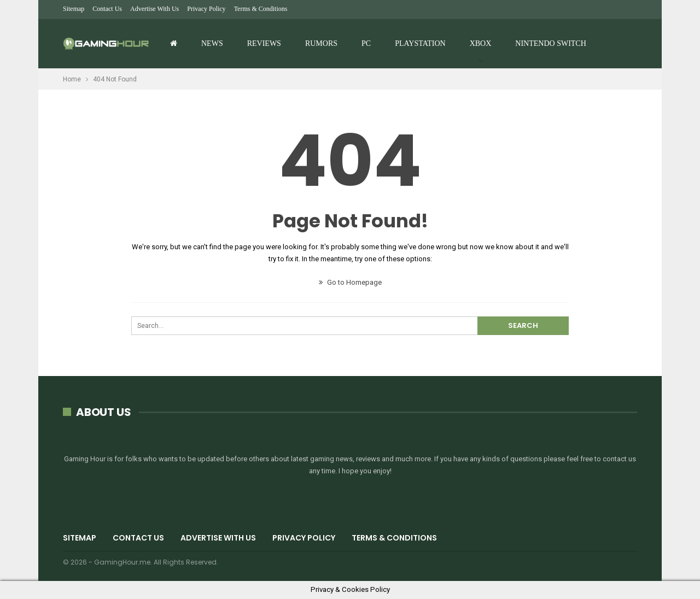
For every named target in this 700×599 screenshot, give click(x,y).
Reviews (264, 43)
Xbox (481, 43)
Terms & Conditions (261, 9)
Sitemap (74, 9)
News (212, 43)
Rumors (321, 43)
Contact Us (107, 9)
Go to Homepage (350, 282)
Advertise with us (154, 9)
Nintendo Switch (550, 43)
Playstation (420, 43)
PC (366, 43)
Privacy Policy (206, 9)
